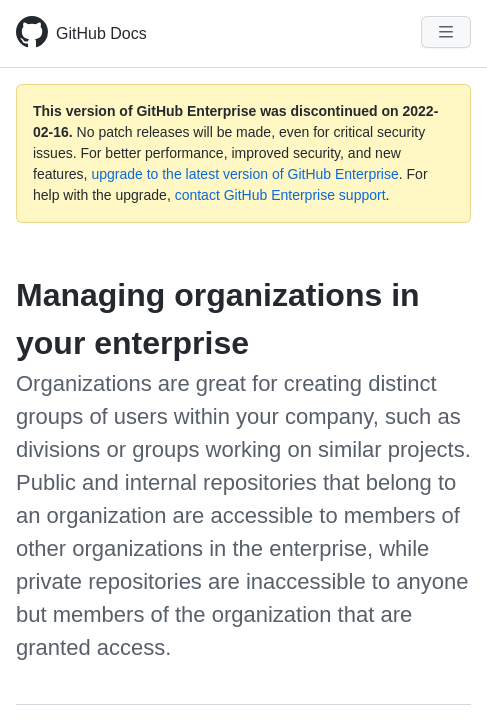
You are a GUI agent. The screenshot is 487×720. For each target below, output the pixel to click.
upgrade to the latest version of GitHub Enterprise (244, 174)
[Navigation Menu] (446, 32)
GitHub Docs (101, 33)
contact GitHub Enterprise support (280, 195)
